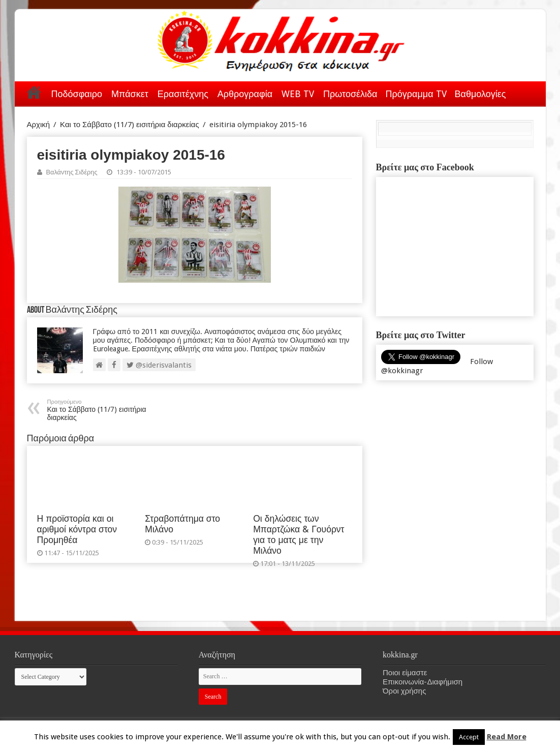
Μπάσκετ (130, 94)
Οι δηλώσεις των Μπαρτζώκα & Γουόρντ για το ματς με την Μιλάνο (299, 535)
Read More (507, 737)
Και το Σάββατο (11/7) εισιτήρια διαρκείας (130, 125)
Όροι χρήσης (404, 691)
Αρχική (34, 92)
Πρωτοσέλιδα (350, 94)
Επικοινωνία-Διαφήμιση (423, 682)
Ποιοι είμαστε (405, 673)
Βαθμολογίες (480, 94)
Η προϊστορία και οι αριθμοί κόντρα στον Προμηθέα (77, 529)
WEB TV (298, 94)
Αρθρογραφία (245, 94)
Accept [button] (469, 737)
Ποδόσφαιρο (77, 94)
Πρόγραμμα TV (416, 94)
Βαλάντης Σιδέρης (72, 172)
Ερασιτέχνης (183, 94)
